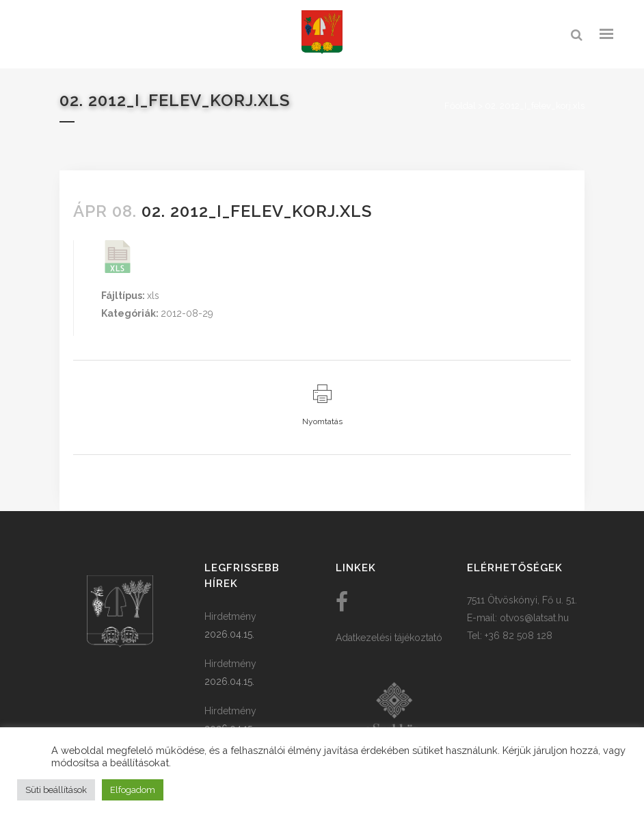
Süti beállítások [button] (56, 790)
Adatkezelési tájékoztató (389, 638)
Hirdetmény (230, 616)
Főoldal (460, 106)
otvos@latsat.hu (534, 618)
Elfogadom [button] (133, 790)
